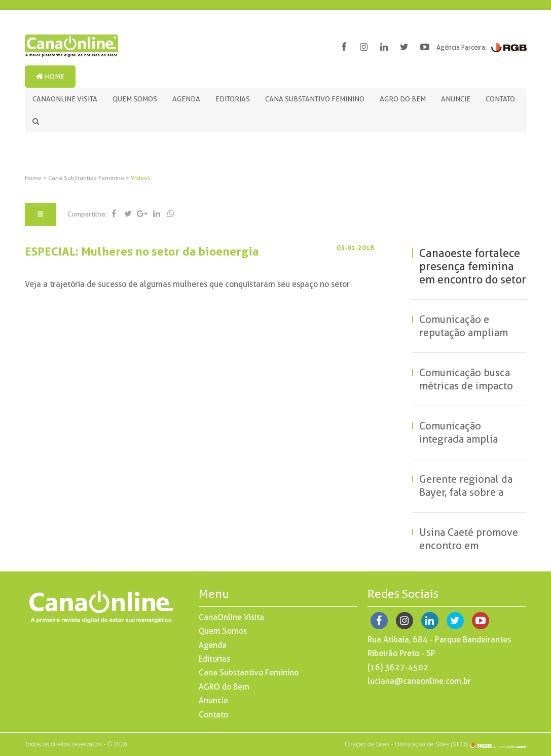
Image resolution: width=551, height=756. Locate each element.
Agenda (186, 99)
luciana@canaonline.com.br (419, 681)
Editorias (233, 99)
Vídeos (141, 178)
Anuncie (456, 99)
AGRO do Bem (403, 99)
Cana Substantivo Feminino (315, 99)
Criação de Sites (367, 744)
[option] (276, 156)
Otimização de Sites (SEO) (431, 744)
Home (50, 77)
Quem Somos (135, 99)
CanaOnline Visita (65, 99)
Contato (500, 99)
